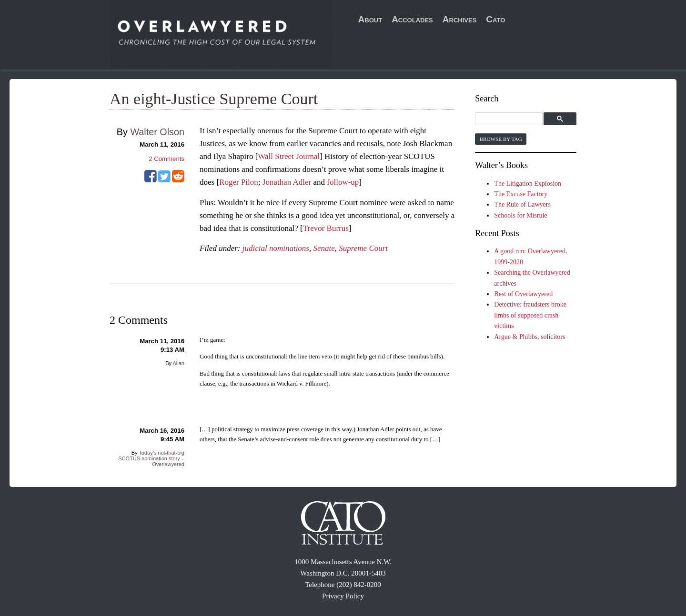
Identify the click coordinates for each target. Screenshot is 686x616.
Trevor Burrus (326, 228)
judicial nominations (276, 248)
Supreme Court (363, 248)
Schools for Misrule (520, 215)
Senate (324, 248)
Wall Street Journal (289, 156)
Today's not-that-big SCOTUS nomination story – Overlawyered (151, 458)
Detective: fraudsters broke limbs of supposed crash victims (530, 315)
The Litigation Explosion (528, 184)
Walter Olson (157, 132)
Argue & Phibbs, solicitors (530, 337)
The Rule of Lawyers (522, 204)
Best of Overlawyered (523, 294)
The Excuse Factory (521, 194)
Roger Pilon (239, 182)
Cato (495, 19)
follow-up (343, 182)
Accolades (412, 19)
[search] (510, 119)
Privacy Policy (343, 596)
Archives (460, 19)
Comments (166, 159)
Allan (179, 363)
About (370, 19)
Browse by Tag (500, 139)
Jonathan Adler (287, 182)
